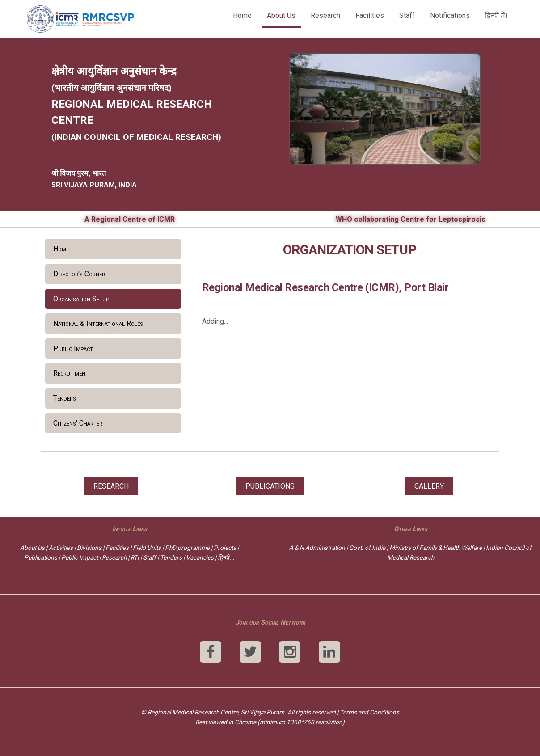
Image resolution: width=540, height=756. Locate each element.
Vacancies (200, 557)
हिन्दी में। (496, 15)
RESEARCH (111, 486)
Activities (61, 548)
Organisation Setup (81, 299)
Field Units (147, 548)
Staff (407, 15)
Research (325, 15)
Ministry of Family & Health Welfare (436, 548)
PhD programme (187, 548)
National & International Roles (98, 323)
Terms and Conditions (369, 712)
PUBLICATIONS (270, 486)
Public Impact (73, 348)
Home (242, 15)
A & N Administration (317, 548)
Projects (225, 548)
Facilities (370, 15)
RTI (135, 557)
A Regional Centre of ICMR (130, 219)
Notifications (450, 15)
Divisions (89, 548)
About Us (281, 15)
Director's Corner (79, 274)
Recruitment (71, 373)
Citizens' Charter (78, 423)
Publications (41, 557)
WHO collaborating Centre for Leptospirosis (411, 219)
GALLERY (429, 486)
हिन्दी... (226, 557)
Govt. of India (367, 548)
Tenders (65, 398)
